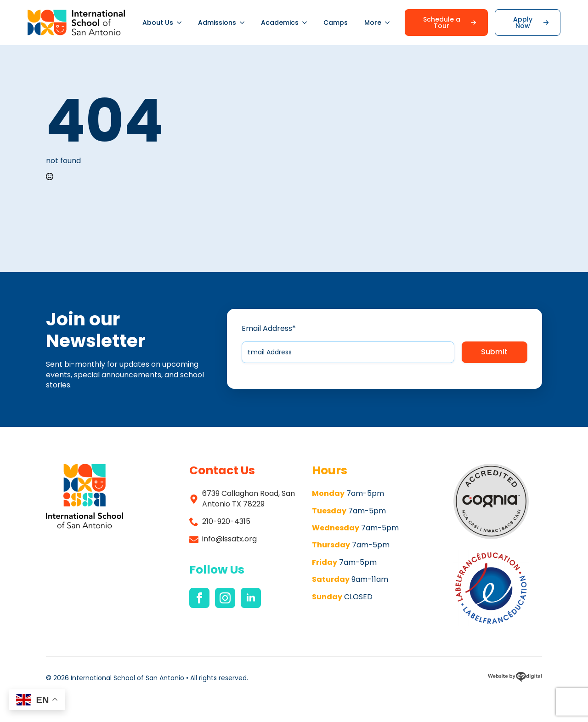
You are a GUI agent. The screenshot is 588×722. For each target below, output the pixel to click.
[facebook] (199, 598)
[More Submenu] (390, 23)
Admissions (217, 23)
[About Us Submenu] (181, 23)
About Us (158, 23)
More (373, 23)
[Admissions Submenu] (244, 23)
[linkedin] (251, 598)
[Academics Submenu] (307, 23)
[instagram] (225, 598)
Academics (280, 23)
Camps (336, 23)
